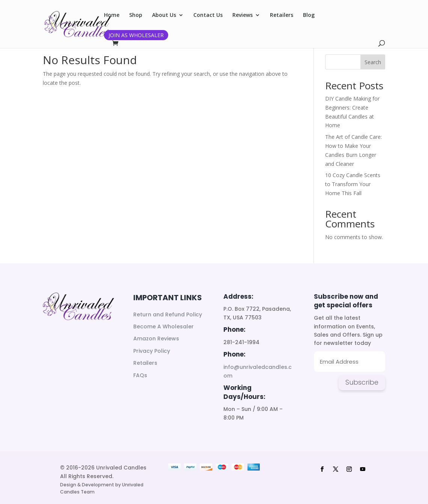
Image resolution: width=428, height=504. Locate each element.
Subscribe (362, 382)
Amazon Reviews (156, 339)
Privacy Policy (152, 351)
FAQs (140, 375)
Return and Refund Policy (168, 314)
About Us (164, 15)
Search (373, 62)
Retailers (282, 15)
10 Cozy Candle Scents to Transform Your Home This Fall (353, 184)
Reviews (243, 15)
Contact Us (208, 15)
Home (112, 15)
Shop (136, 15)
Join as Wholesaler (136, 35)
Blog (309, 15)
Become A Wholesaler (164, 326)
